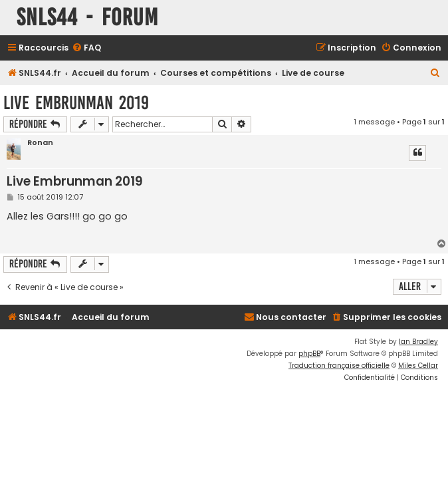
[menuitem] (86, 48)
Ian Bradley (418, 342)
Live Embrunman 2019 (76, 103)
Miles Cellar (418, 366)
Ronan (40, 143)
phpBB (309, 354)
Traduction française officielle (339, 366)
